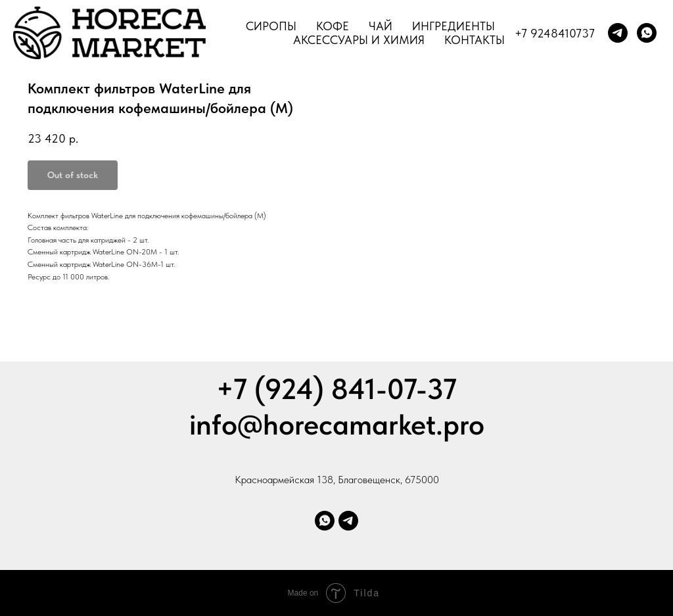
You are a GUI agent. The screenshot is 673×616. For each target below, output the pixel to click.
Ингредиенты (453, 26)
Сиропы (271, 26)
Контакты (475, 40)
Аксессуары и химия (359, 40)
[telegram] (618, 33)
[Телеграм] (348, 521)
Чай (381, 26)
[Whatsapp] (325, 521)
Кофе (333, 26)
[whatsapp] (647, 33)
